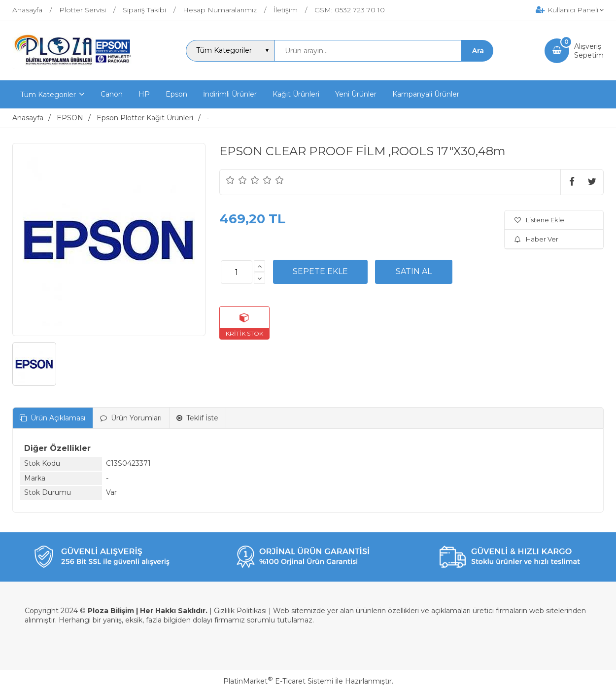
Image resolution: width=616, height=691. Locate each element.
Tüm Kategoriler (48, 95)
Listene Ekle (539, 220)
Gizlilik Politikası (240, 611)
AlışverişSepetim (589, 51)
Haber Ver (536, 239)
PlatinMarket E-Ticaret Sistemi (278, 681)
